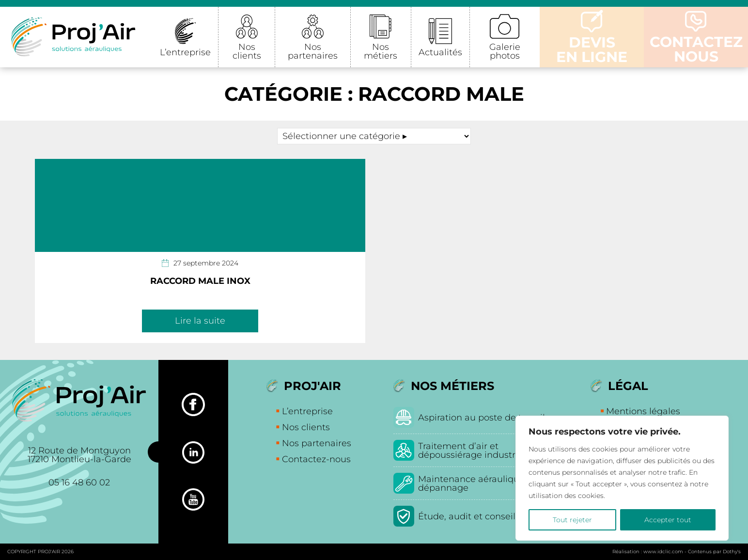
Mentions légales (643, 411)
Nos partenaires (313, 51)
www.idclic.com (663, 552)
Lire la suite (200, 321)
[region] (622, 478)
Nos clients (247, 51)
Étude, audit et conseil (467, 516)
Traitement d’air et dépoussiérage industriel (472, 451)
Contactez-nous (316, 459)
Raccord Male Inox (200, 281)
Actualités (440, 52)
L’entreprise (185, 52)
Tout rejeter (572, 520)
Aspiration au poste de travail (482, 418)
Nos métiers (381, 51)
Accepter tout (668, 520)
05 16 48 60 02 (79, 482)
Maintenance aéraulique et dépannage (477, 483)
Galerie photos (505, 51)
